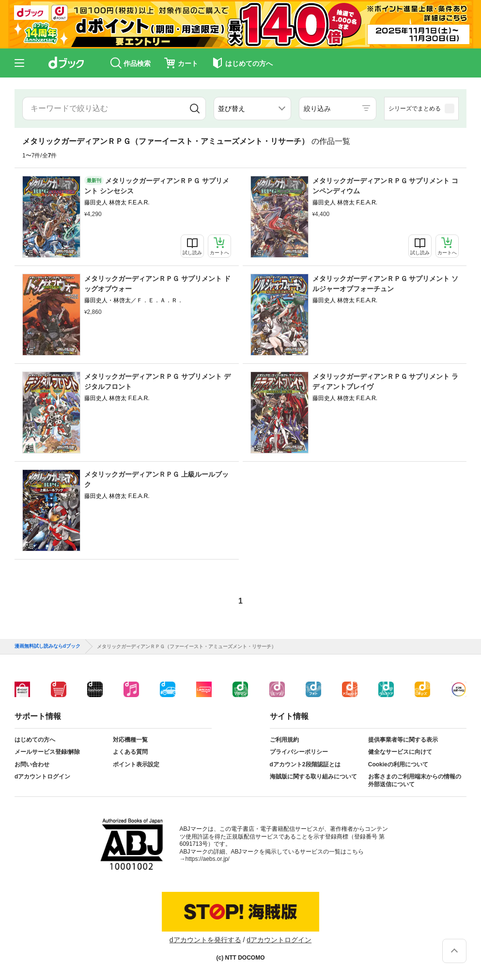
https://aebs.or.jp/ (208, 859)
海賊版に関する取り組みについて (313, 777)
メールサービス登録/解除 (47, 752)
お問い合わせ (32, 764)
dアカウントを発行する (205, 940)
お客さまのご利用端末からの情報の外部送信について (415, 780)
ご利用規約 (284, 740)
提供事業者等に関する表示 (403, 740)
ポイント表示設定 (136, 764)
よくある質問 (130, 752)
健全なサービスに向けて (400, 752)
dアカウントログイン (42, 777)
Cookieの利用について (398, 764)
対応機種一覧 (130, 740)
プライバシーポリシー (299, 752)
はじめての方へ (35, 740)
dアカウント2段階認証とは (305, 764)
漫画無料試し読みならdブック (47, 646)
